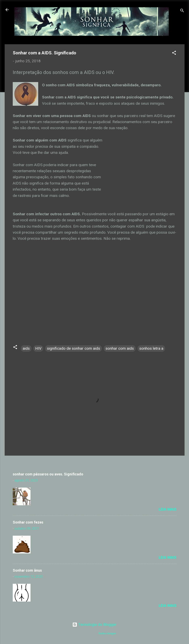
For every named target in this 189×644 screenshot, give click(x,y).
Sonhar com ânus (27, 570)
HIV (38, 348)
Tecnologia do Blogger (94, 624)
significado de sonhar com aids (73, 348)
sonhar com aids (120, 348)
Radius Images (107, 633)
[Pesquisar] (182, 11)
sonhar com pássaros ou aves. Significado (48, 474)
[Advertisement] (140, 168)
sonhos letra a (151, 348)
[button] (174, 53)
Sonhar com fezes (28, 522)
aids (26, 348)
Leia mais (168, 509)
